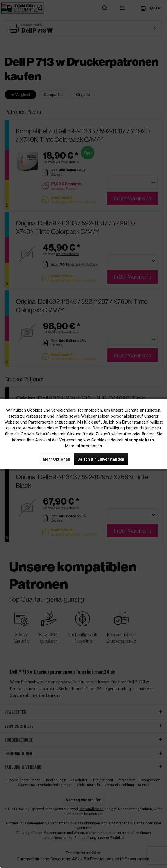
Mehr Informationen (83, 446)
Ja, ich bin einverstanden (101, 459)
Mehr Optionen (56, 459)
